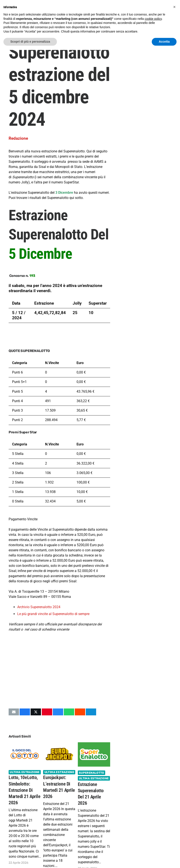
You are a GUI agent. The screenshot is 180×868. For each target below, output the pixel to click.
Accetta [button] (164, 42)
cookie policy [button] (153, 19)
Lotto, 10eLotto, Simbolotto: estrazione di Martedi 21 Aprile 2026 (24, 790)
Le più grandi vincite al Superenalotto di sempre (53, 614)
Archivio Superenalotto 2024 (39, 607)
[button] (174, 7)
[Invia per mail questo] (14, 712)
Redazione (18, 138)
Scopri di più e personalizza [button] (30, 42)
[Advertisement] (59, 670)
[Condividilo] (25, 712)
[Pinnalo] (47, 712)
